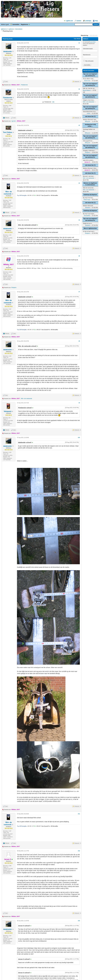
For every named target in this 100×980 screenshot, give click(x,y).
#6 (79, 256)
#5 (79, 220)
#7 (79, 292)
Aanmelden (16, 24)
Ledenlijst (88, 21)
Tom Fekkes (8, 132)
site (53, 102)
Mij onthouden (88, 61)
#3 (79, 125)
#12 (79, 851)
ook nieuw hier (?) (90, 116)
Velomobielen (19, 29)
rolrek (88, 113)
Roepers (14, 287)
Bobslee (88, 208)
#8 (79, 341)
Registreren (24, 24)
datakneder (8, 51)
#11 (79, 814)
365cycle (87, 121)
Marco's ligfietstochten (90, 228)
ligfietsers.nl (4, 29)
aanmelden (93, 42)
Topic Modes (77, 39)
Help (96, 21)
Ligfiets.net (69, 21)
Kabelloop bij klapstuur (90, 195)
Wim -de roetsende (26, 399)
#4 (79, 183)
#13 (79, 921)
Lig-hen (14, 121)
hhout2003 (87, 216)
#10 (79, 438)
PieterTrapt (87, 200)
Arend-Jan (87, 81)
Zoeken (79, 21)
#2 (79, 89)
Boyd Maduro (87, 90)
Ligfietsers (11, 29)
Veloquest (8, 411)
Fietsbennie (24, 85)
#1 (79, 43)
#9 (79, 403)
